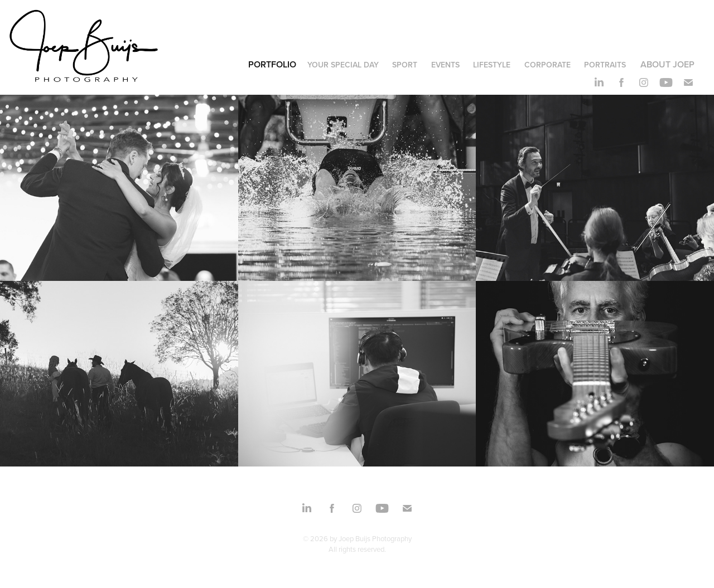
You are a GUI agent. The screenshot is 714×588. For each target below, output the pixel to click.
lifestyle (492, 65)
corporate (547, 65)
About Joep (667, 64)
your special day (343, 65)
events (445, 65)
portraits (605, 65)
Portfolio (272, 64)
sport (405, 65)
